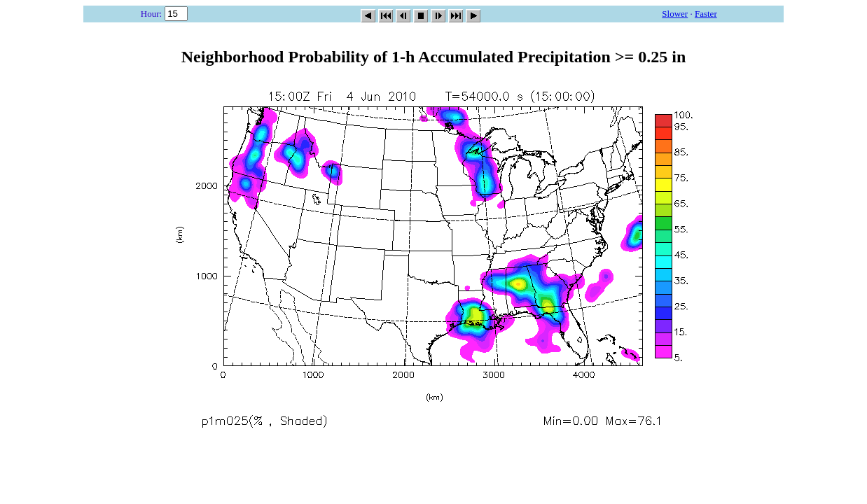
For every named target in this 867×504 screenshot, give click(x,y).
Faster (706, 14)
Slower (675, 14)
